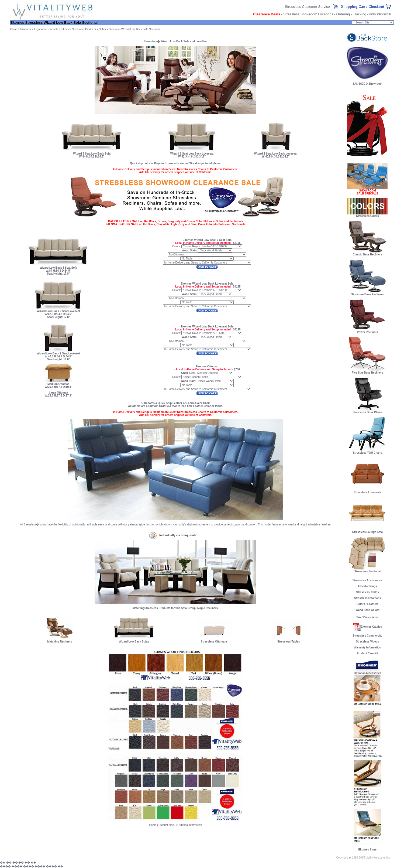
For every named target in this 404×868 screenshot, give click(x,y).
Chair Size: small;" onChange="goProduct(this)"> (373, 23)
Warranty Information (367, 647)
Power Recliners (367, 331)
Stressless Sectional (367, 570)
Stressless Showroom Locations (308, 14)
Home (14, 29)
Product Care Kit (367, 653)
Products (26, 29)
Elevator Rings (367, 586)
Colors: (177, 246)
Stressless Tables (289, 642)
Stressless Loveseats (367, 491)
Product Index (167, 825)
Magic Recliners (208, 608)
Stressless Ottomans (214, 642)
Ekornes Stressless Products (79, 29)
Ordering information (190, 825)
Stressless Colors (367, 216)
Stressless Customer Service (307, 7)
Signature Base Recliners (367, 293)
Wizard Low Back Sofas (134, 642)
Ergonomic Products (46, 29)
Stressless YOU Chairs (367, 452)
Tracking (359, 14)
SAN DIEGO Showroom (367, 84)
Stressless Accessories (367, 580)
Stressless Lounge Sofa (367, 531)
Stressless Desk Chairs (367, 411)
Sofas (102, 29)
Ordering (343, 14)
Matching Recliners (60, 642)
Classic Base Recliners (367, 253)
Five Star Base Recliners (367, 371)
